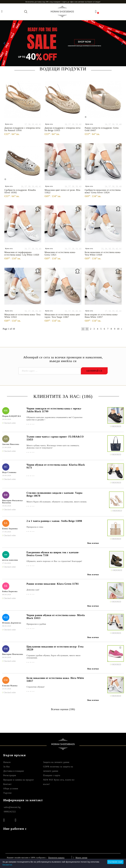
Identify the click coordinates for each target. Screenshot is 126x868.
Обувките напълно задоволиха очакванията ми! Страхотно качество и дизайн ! (54, 419)
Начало (7, 762)
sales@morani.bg (12, 807)
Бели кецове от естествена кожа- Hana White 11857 (101, 316)
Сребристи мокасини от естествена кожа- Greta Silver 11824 (103, 191)
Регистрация (10, 775)
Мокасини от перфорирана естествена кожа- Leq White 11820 (22, 254)
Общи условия (11, 789)
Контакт (7, 784)
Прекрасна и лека (35, 527)
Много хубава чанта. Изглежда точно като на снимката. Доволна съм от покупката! (53, 447)
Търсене (7, 793)
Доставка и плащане (14, 771)
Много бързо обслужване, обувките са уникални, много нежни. (57, 502)
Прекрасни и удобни (36, 624)
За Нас (7, 767)
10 (118, 329)
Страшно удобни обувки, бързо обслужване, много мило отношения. (53, 657)
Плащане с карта (52, 775)
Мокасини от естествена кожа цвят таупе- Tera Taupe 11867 (62, 316)
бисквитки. (8, 865)
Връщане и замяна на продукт (19, 780)
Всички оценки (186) (63, 709)
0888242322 (10, 812)
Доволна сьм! (33, 590)
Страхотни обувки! (36, 687)
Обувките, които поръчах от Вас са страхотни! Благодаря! (54, 561)
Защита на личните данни (56, 762)
